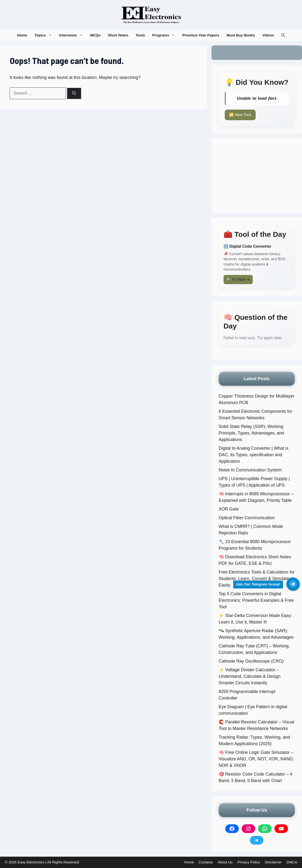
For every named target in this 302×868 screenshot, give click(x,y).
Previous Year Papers (201, 35)
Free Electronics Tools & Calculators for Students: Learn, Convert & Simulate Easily (257, 579)
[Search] (74, 93)
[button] (283, 35)
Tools (140, 35)
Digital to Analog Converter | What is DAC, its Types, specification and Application (254, 455)
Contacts (206, 862)
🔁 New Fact (240, 115)
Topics (45, 35)
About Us (225, 862)
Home (22, 35)
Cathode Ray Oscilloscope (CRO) (251, 661)
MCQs (95, 35)
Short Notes (118, 35)
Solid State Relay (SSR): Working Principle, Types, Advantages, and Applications (251, 433)
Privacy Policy (249, 862)
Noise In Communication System (250, 470)
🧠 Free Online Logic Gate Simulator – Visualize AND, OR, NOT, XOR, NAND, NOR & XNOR (256, 759)
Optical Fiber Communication (247, 518)
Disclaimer (273, 862)
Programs (165, 35)
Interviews (73, 35)
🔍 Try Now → (238, 279)
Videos (268, 35)
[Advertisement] (257, 176)
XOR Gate (229, 509)
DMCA (292, 862)
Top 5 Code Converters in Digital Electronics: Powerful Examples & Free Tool (256, 600)
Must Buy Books (241, 35)
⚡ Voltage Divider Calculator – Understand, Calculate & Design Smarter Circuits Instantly (250, 676)
